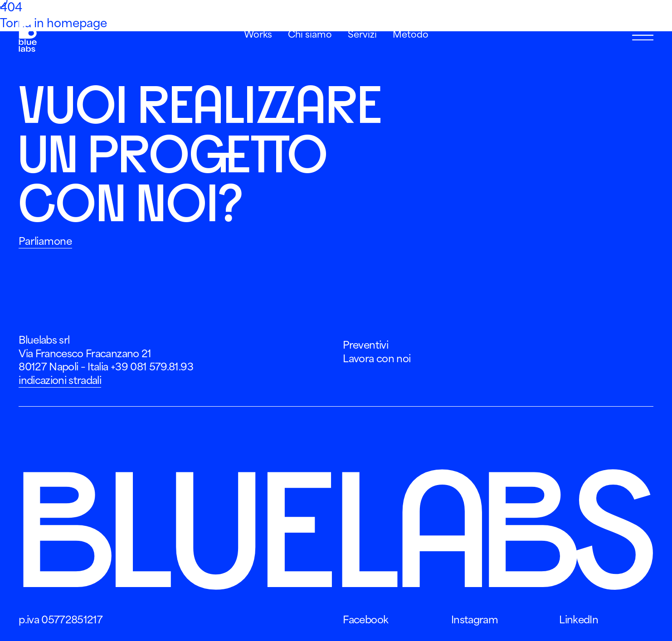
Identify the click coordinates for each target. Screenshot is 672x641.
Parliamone (45, 241)
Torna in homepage (54, 23)
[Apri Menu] (643, 35)
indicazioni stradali (60, 380)
